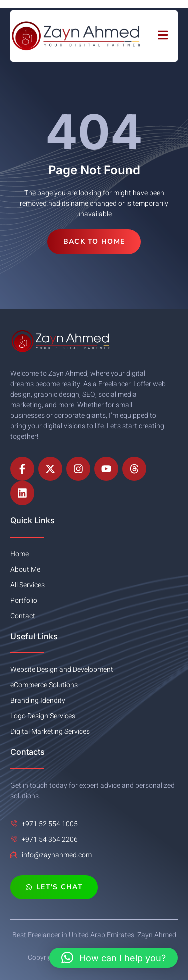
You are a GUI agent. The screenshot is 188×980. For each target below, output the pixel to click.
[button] (114, 958)
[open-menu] (163, 36)
